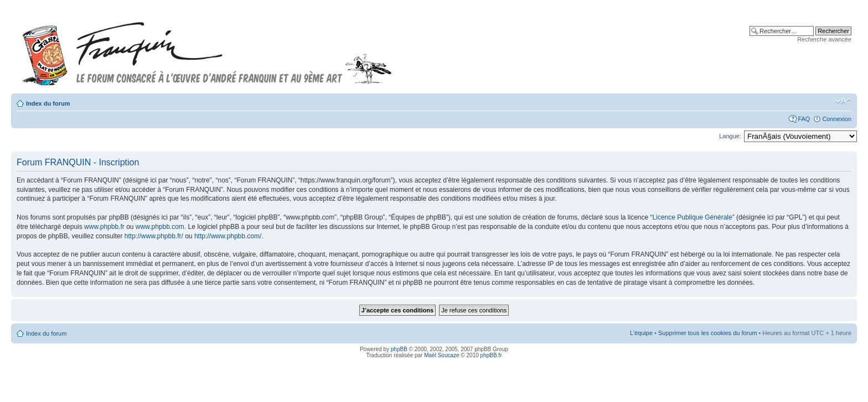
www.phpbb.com (160, 227)
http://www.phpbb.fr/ (154, 236)
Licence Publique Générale (693, 217)
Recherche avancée (824, 39)
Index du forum (48, 103)
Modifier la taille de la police (843, 101)
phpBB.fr (491, 355)
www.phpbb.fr (104, 227)
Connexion (837, 119)
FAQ (804, 119)
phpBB (399, 349)
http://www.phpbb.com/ (228, 236)
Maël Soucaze (441, 355)
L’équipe (641, 333)
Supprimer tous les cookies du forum (708, 333)
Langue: (730, 136)
